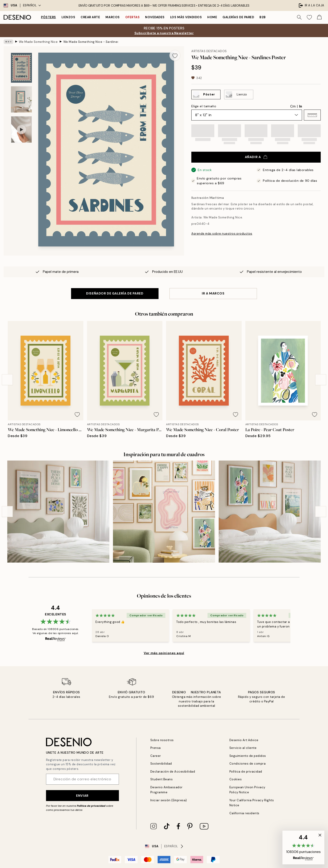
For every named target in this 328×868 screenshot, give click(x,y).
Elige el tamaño (204, 106)
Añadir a (256, 157)
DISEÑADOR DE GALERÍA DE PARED (115, 293)
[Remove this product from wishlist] (175, 55)
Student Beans (162, 779)
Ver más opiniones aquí (164, 653)
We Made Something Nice (38, 42)
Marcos (113, 17)
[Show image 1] (21, 68)
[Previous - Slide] (7, 380)
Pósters (49, 17)
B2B (263, 17)
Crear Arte (90, 17)
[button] (312, 115)
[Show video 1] (21, 129)
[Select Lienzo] (239, 95)
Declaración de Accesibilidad (173, 772)
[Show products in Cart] (319, 17)
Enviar (82, 796)
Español (32, 5)
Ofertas (133, 17)
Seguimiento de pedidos (248, 756)
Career (156, 756)
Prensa (156, 748)
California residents (244, 813)
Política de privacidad (91, 806)
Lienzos (68, 17)
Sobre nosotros (162, 740)
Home (212, 17)
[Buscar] (299, 17)
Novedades (155, 17)
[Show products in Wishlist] (309, 17)
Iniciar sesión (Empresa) (169, 800)
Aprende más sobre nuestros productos (222, 234)
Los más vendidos (186, 17)
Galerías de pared (238, 17)
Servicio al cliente (243, 748)
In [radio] (301, 106)
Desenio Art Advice (244, 740)
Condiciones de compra (248, 764)
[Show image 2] (21, 99)
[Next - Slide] (321, 380)
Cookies (236, 779)
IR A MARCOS (213, 293)
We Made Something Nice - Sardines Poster (91, 42)
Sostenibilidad (161, 764)
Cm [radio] (293, 106)
